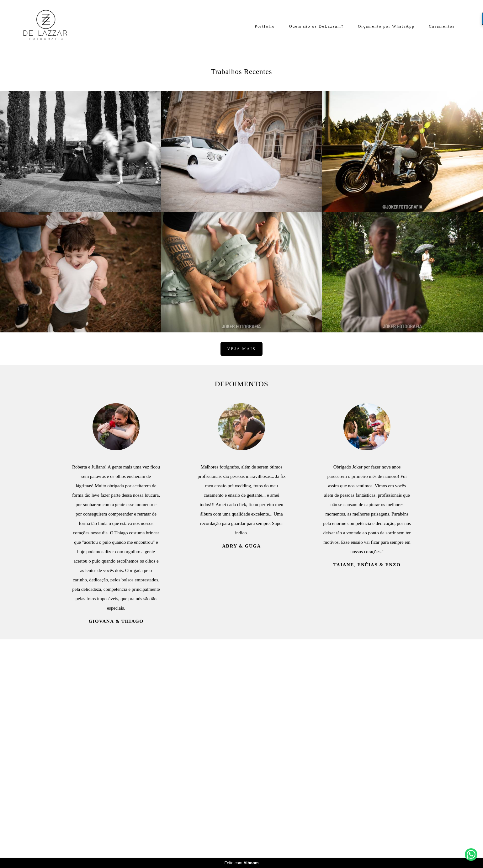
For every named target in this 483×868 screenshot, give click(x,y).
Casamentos (442, 26)
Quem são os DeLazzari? (316, 26)
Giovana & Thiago (116, 841)
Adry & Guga (242, 765)
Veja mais (241, 568)
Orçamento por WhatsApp (386, 26)
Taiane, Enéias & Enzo (367, 784)
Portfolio (265, 26)
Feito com (241, 863)
